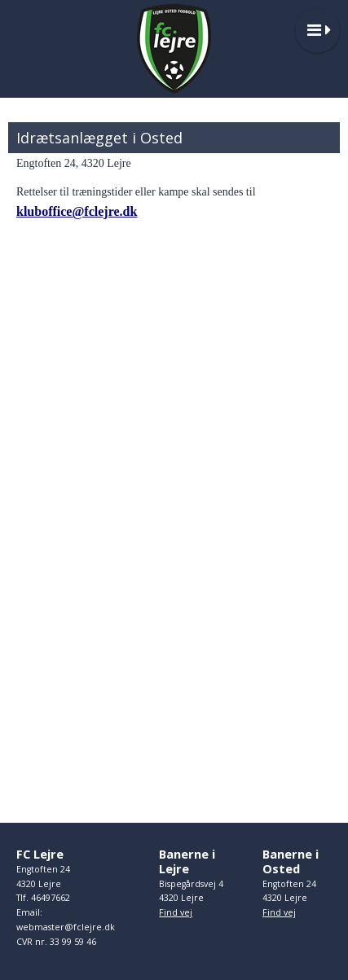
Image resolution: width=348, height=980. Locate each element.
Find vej (176, 912)
